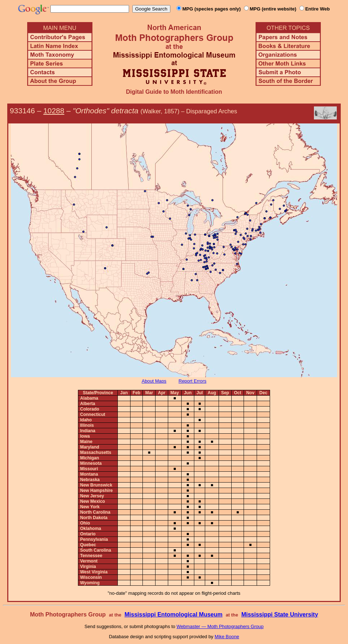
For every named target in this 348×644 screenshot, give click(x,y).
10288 (54, 111)
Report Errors (193, 381)
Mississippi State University (280, 614)
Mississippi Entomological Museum (173, 614)
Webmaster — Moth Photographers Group (220, 626)
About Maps (154, 381)
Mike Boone (227, 637)
